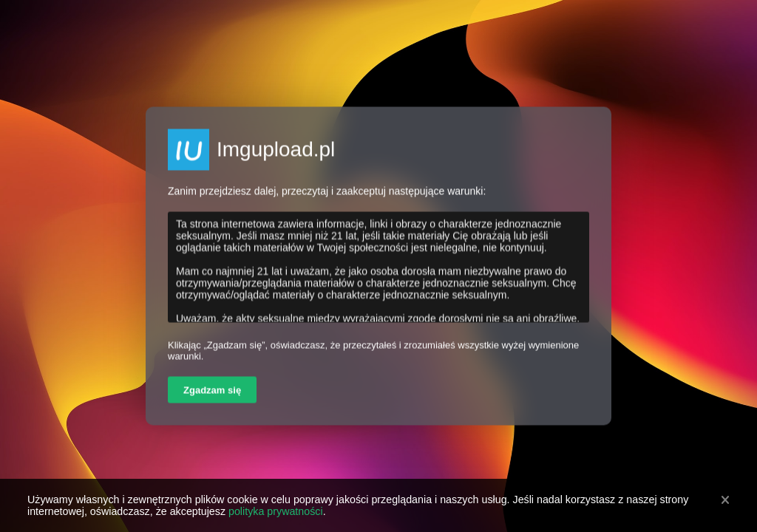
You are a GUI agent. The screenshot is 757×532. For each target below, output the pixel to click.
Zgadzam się (212, 391)
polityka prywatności (276, 511)
